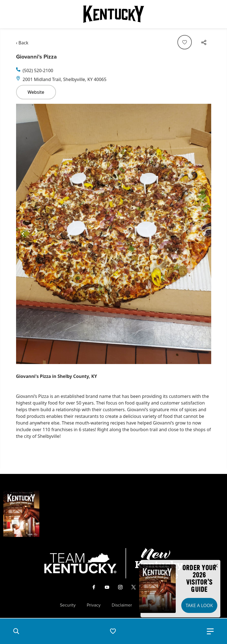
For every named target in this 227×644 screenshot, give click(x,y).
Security (68, 605)
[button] (16, 631)
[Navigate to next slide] (204, 234)
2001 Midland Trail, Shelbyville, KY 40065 (65, 79)
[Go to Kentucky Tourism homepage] (114, 14)
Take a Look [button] (199, 605)
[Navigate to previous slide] (23, 234)
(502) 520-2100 (38, 70)
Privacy (94, 605)
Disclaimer (122, 605)
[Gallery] (114, 234)
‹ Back (22, 43)
